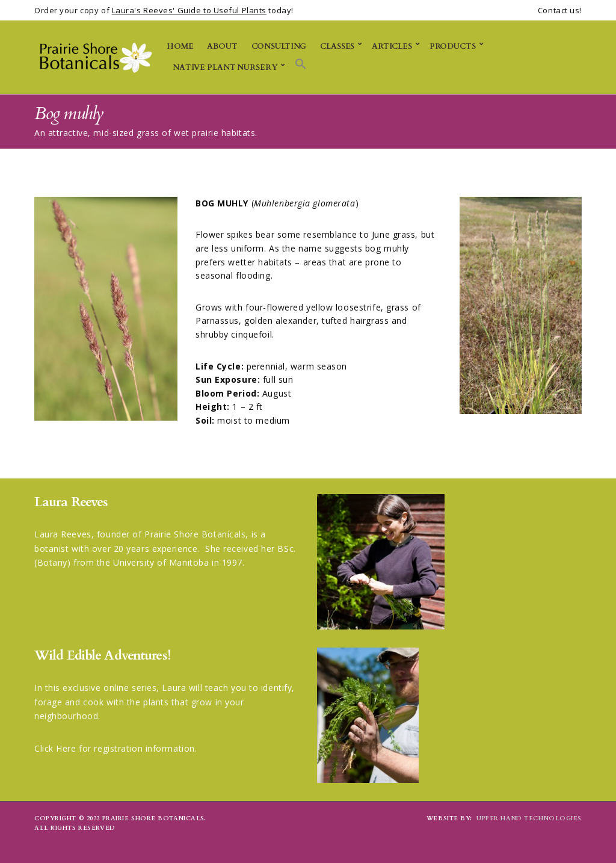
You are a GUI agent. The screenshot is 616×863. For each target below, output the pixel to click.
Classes (337, 46)
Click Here (55, 748)
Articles (392, 46)
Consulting (279, 46)
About (222, 46)
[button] (301, 65)
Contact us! (560, 10)
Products (453, 46)
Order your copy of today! (164, 10)
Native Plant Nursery (225, 67)
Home (180, 46)
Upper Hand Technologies (529, 818)
